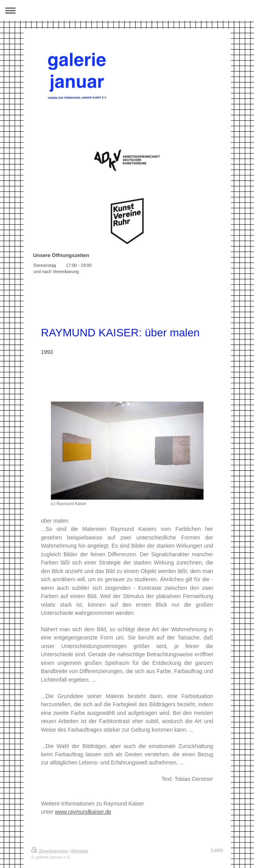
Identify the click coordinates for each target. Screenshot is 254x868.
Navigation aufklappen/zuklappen (127, 10)
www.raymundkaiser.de (83, 812)
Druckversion (50, 851)
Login (217, 850)
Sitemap (79, 851)
